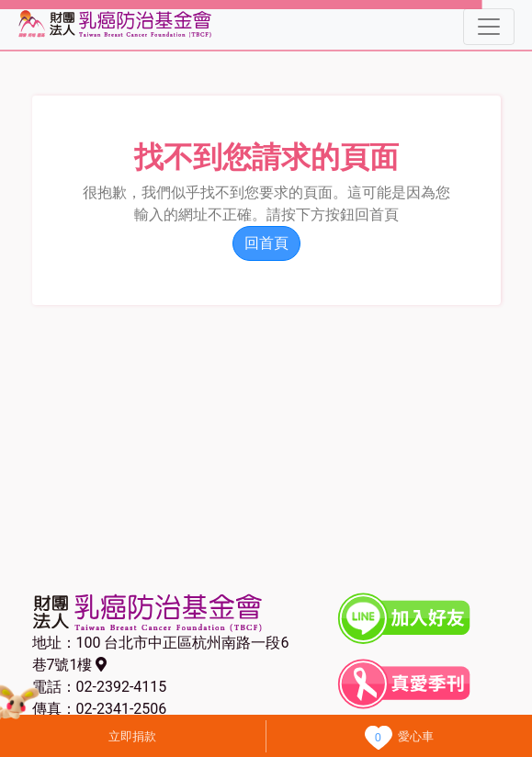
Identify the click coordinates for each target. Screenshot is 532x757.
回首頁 (266, 243)
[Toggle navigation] (489, 27)
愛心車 (416, 736)
